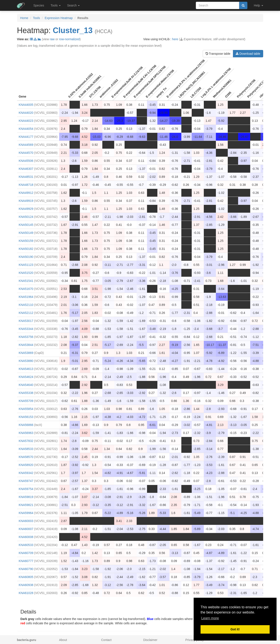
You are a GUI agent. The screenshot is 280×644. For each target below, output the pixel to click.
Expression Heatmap (59, 18)
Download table (248, 54)
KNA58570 (26, 457)
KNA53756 (26, 337)
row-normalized (69, 39)
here (175, 39)
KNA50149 (26, 233)
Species (39, 5)
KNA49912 (26, 193)
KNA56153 (26, 417)
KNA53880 (26, 361)
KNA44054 (26, 129)
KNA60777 (26, 561)
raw (52, 39)
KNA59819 (26, 497)
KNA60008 (26, 537)
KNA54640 (26, 385)
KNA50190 (26, 257)
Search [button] (73, 5)
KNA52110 (26, 305)
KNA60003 (26, 521)
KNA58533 (26, 449)
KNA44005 (26, 105)
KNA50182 (26, 249)
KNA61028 (26, 593)
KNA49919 (26, 201)
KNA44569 (26, 145)
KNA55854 (26, 409)
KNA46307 (26, 169)
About (63, 640)
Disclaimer (150, 640)
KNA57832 (26, 441)
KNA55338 (26, 393)
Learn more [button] (210, 618)
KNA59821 (26, 505)
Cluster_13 (73, 30)
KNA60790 (26, 569)
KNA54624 (26, 377)
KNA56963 (26, 433)
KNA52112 (26, 313)
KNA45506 (26, 161)
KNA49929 (26, 209)
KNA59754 (26, 489)
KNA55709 (26, 401)
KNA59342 (26, 473)
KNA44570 (26, 153)
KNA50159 (26, 241)
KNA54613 (26, 369)
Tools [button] (56, 5)
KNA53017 (26, 321)
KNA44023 (26, 121)
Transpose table (218, 54)
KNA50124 (26, 217)
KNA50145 (26, 225)
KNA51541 (26, 281)
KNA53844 (26, 345)
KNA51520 (26, 273)
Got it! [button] (235, 629)
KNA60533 (26, 545)
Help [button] (259, 5)
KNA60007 (26, 529)
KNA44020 (26, 113)
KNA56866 (26, 425)
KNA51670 (26, 289)
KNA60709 (26, 553)
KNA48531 (26, 177)
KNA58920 (26, 465)
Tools (37, 18)
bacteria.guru (27, 640)
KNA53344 (26, 329)
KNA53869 (26, 353)
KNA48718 (26, 185)
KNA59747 (26, 481)
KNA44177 (26, 137)
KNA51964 (26, 297)
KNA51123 (26, 265)
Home (24, 18)
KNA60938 (26, 585)
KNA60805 (26, 577)
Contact (106, 640)
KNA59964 (26, 513)
